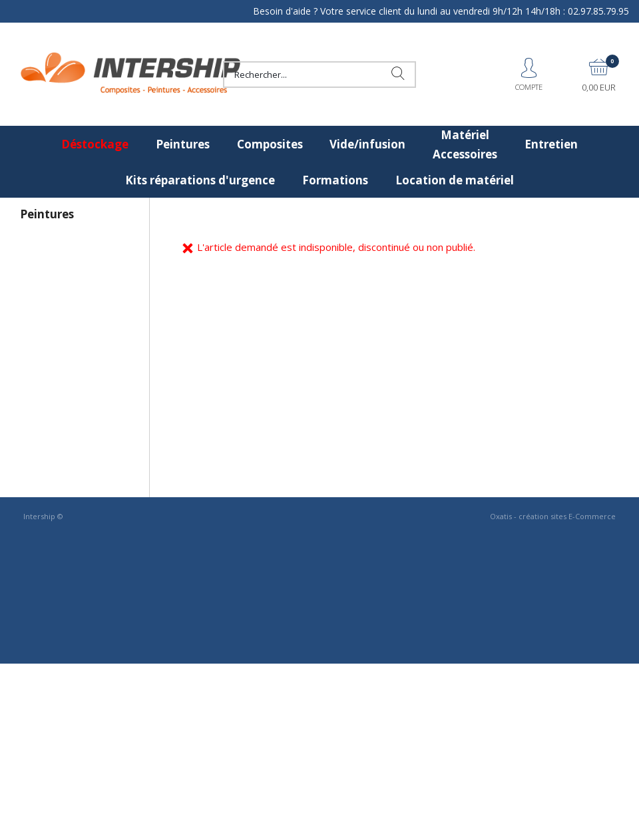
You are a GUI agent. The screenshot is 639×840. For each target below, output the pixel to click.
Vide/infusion (367, 144)
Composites (270, 144)
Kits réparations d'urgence (200, 180)
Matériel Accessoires (465, 144)
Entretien (551, 144)
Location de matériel (455, 180)
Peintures (183, 144)
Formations (335, 180)
